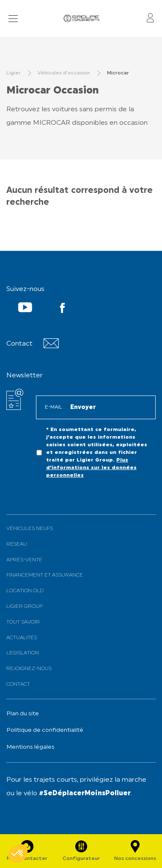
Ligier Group (25, 607)
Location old (25, 591)
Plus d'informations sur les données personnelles (91, 468)
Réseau (17, 544)
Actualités (22, 638)
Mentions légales (30, 747)
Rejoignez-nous (29, 669)
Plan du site (23, 714)
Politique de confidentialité (45, 730)
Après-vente (24, 560)
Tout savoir (23, 622)
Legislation (23, 653)
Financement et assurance (45, 575)
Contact (18, 684)
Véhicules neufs (30, 529)
